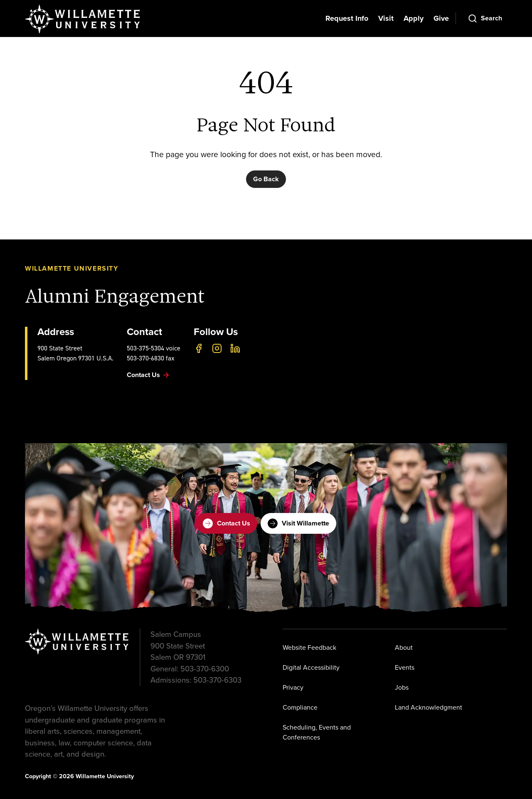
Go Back (266, 179)
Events (405, 667)
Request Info (347, 18)
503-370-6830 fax (151, 358)
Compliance (300, 707)
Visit (386, 18)
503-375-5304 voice (154, 348)
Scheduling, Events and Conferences (317, 732)
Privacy (293, 687)
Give (441, 18)
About (404, 647)
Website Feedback (309, 647)
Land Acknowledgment (429, 707)
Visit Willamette (298, 523)
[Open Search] (485, 18)
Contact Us (227, 523)
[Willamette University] (83, 19)
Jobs (402, 687)
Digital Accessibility (311, 667)
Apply (414, 18)
